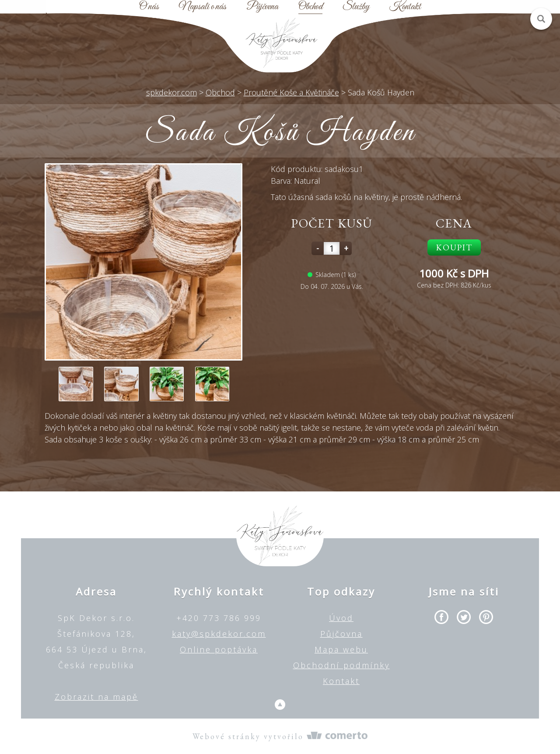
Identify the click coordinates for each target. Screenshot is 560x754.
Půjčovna (262, 7)
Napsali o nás (203, 7)
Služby (356, 7)
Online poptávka (219, 649)
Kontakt (405, 7)
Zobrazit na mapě (96, 697)
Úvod (341, 618)
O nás (149, 7)
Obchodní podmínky (341, 665)
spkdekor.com (171, 92)
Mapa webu (341, 649)
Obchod (310, 7)
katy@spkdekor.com (219, 634)
